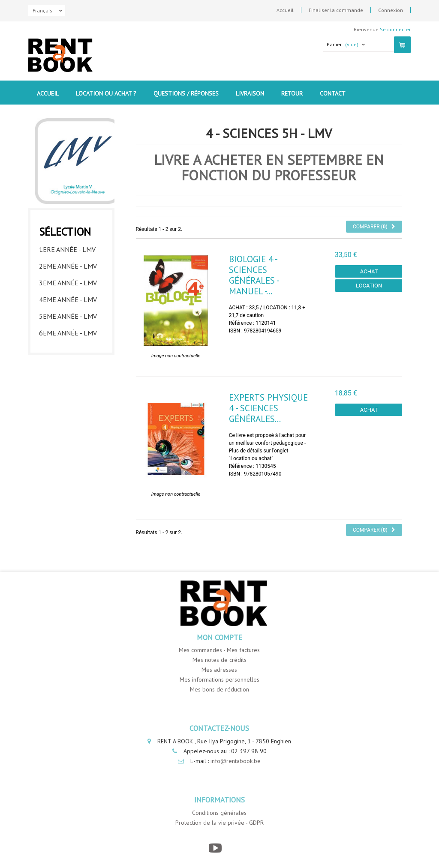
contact (333, 93)
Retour (292, 93)
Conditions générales (219, 813)
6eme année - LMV (68, 333)
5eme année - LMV (68, 316)
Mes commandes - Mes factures (219, 650)
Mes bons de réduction (219, 689)
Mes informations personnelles (219, 679)
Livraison (250, 93)
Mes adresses (219, 670)
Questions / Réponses (186, 93)
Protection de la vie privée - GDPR (219, 823)
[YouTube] (215, 848)
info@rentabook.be (236, 761)
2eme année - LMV (68, 266)
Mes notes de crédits (219, 660)
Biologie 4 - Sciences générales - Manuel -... (254, 275)
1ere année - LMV (67, 249)
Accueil (285, 10)
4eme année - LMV (68, 299)
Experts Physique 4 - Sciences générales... (268, 408)
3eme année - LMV (68, 283)
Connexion (391, 10)
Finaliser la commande (336, 10)
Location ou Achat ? (106, 93)
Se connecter (395, 29)
